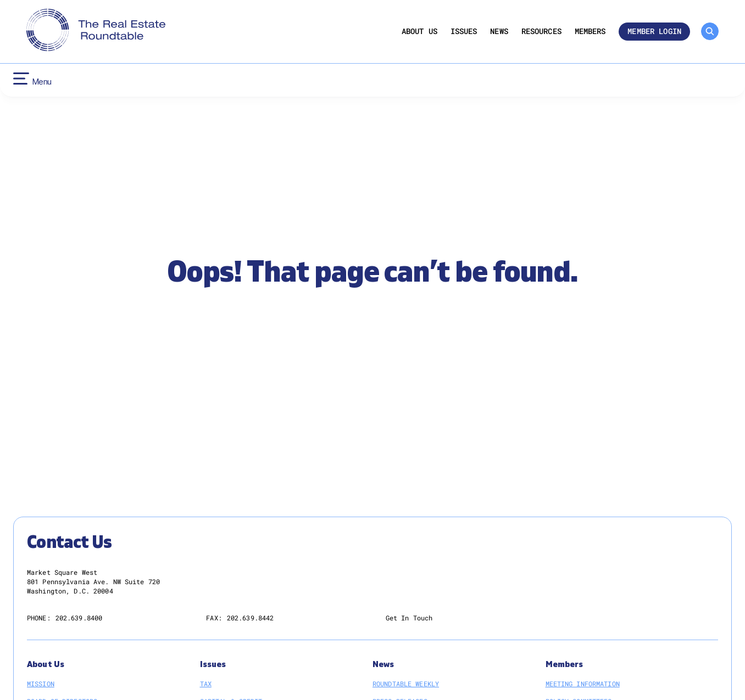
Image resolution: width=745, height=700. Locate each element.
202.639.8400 (79, 618)
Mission (41, 684)
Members (590, 32)
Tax (206, 684)
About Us (419, 32)
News (499, 32)
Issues (464, 32)
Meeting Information (583, 684)
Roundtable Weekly (406, 684)
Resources (541, 32)
